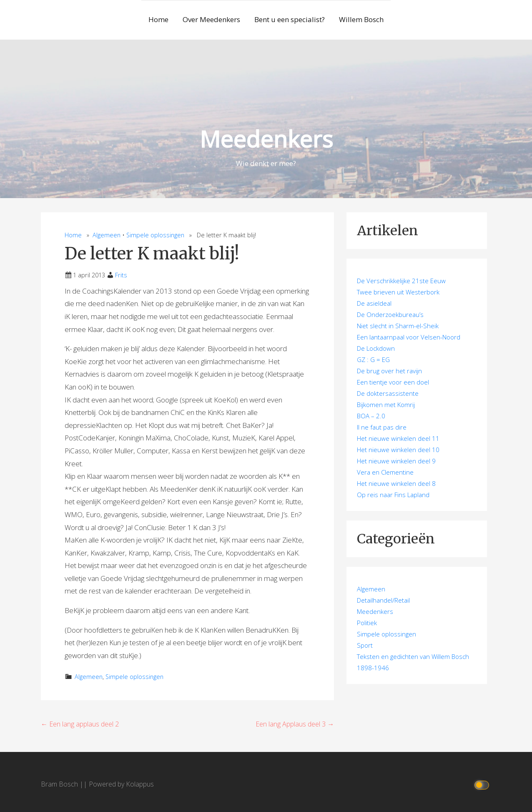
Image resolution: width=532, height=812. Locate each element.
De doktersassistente (388, 393)
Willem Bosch (361, 19)
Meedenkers (266, 139)
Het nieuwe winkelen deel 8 (396, 483)
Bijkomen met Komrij (386, 405)
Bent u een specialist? (290, 19)
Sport (365, 645)
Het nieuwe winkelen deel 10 (398, 450)
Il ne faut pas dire (382, 427)
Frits (121, 275)
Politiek (367, 623)
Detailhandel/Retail (383, 600)
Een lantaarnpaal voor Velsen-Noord (409, 337)
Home (158, 19)
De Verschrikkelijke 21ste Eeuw (401, 281)
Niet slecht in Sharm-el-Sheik (398, 326)
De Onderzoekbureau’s (390, 314)
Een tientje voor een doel (393, 382)
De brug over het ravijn (389, 371)
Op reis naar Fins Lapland (393, 495)
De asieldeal (374, 303)
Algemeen (107, 235)
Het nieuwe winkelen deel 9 (396, 461)
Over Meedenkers (211, 19)
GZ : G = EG (373, 359)
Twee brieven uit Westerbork (398, 292)
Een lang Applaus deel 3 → (295, 724)
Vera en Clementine (385, 472)
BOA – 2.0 (371, 416)
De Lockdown (376, 348)
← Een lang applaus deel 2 (80, 724)
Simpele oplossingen (155, 235)
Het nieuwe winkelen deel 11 (398, 438)
